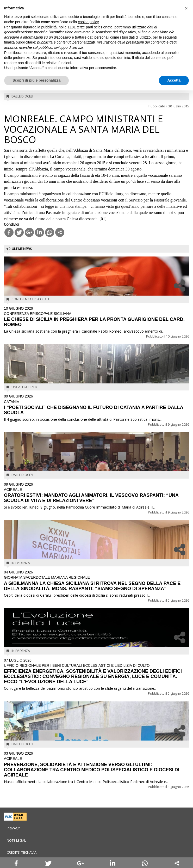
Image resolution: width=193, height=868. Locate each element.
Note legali (17, 840)
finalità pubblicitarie (20, 42)
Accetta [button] (174, 80)
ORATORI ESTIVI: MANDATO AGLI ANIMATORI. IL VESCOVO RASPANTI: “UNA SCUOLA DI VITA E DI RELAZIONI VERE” (96, 493)
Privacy (13, 828)
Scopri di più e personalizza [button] (36, 80)
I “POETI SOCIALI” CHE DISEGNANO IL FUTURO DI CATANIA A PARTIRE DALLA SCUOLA (96, 405)
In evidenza (21, 563)
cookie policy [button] (88, 22)
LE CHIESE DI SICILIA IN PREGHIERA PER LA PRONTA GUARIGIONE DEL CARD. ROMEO (96, 317)
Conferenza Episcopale (31, 299)
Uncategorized (24, 387)
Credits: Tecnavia (22, 852)
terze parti (85, 27)
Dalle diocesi (22, 96)
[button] (186, 8)
